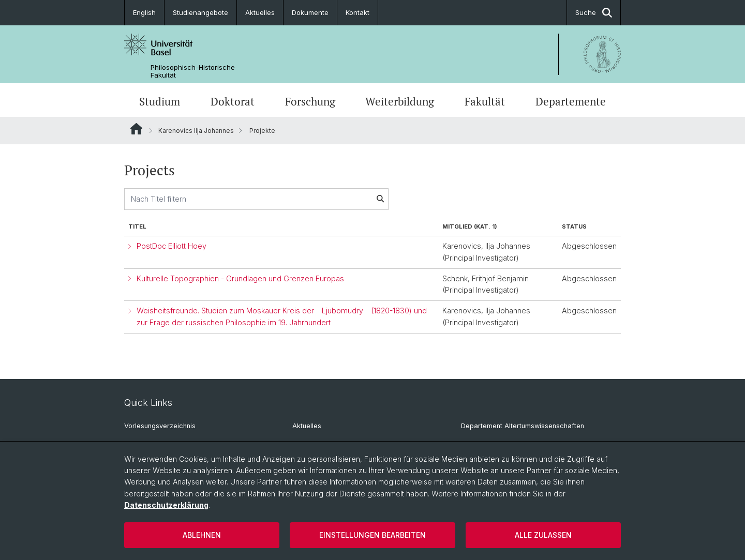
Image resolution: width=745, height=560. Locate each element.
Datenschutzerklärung (166, 505)
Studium (160, 101)
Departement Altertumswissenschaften (523, 426)
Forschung (310, 101)
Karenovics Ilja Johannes (196, 131)
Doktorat (233, 101)
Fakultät (485, 101)
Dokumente (310, 12)
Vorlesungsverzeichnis (160, 426)
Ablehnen (202, 535)
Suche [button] (594, 13)
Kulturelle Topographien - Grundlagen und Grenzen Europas (240, 278)
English (144, 12)
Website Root (136, 129)
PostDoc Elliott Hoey (172, 246)
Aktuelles (260, 12)
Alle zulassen (543, 535)
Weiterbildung (400, 101)
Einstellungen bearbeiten (373, 535)
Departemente (571, 101)
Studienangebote (200, 12)
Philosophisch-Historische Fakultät (193, 71)
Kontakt (357, 12)
